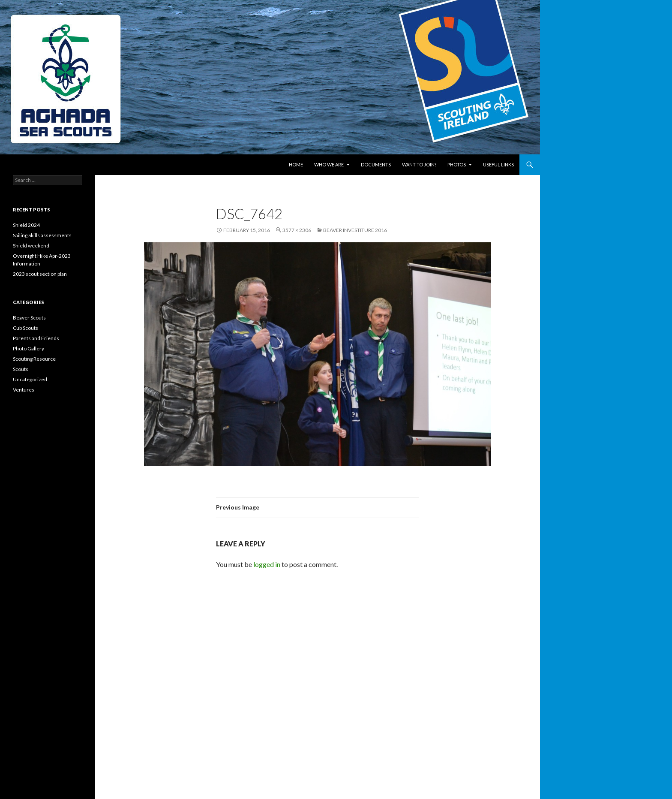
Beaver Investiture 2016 (355, 230)
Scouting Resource (34, 359)
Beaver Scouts (29, 318)
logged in (267, 564)
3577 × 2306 (297, 230)
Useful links (498, 164)
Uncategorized (30, 379)
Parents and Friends (36, 338)
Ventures (24, 390)
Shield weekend (31, 246)
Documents (376, 164)
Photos (457, 164)
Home (296, 164)
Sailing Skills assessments (42, 235)
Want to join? (419, 164)
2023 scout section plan (40, 274)
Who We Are (329, 164)
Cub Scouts (25, 328)
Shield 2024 (26, 225)
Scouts (21, 369)
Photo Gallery (28, 348)
